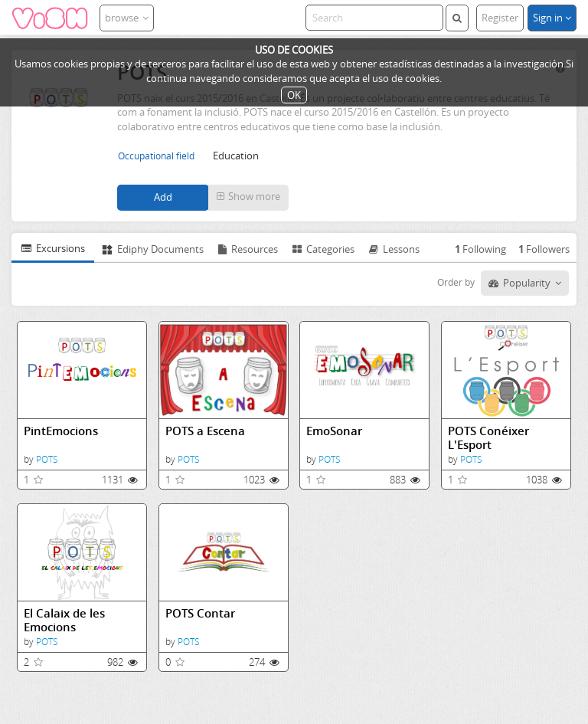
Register (500, 18)
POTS (47, 459)
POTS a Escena (205, 431)
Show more (248, 196)
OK (294, 95)
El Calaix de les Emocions (64, 620)
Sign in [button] (552, 18)
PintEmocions (61, 431)
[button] (248, 198)
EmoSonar (334, 431)
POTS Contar (200, 613)
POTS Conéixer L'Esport (488, 438)
